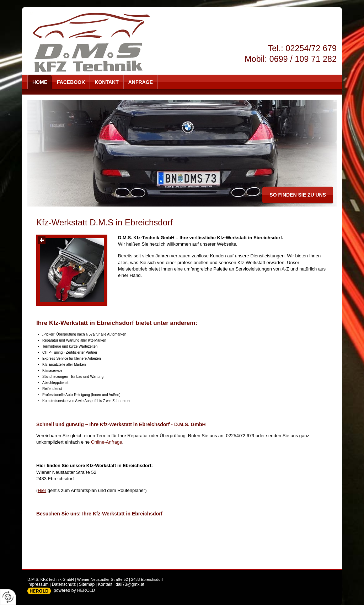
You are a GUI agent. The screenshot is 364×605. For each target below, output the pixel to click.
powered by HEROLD (74, 590)
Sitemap (87, 584)
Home (40, 82)
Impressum (38, 584)
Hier (42, 490)
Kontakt (106, 82)
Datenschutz (64, 584)
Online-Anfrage (106, 442)
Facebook (71, 82)
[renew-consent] (8, 597)
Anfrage (141, 82)
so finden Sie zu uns (298, 195)
